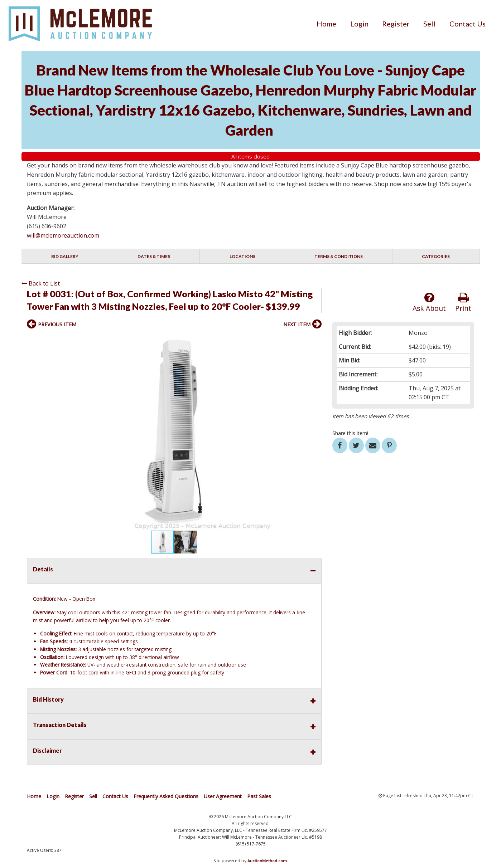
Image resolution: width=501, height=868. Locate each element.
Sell (429, 24)
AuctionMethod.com (267, 861)
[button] (315, 340)
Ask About (429, 303)
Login (359, 24)
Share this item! (350, 433)
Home (326, 24)
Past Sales (259, 796)
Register (396, 24)
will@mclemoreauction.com (63, 235)
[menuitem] (326, 24)
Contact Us (468, 24)
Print (463, 303)
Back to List (41, 283)
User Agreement (223, 796)
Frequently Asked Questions (166, 796)
